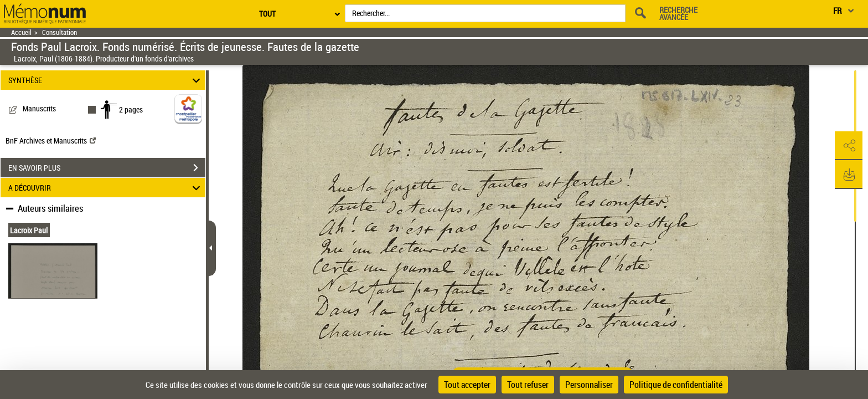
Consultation (60, 32)
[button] (849, 146)
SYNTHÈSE (106, 80)
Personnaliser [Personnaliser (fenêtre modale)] (589, 385)
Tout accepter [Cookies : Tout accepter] (467, 385)
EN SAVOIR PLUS (107, 168)
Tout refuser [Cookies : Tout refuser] (528, 385)
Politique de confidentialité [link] (676, 385)
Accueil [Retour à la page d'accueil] (21, 32)
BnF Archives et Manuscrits (51, 140)
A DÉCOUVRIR (106, 188)
